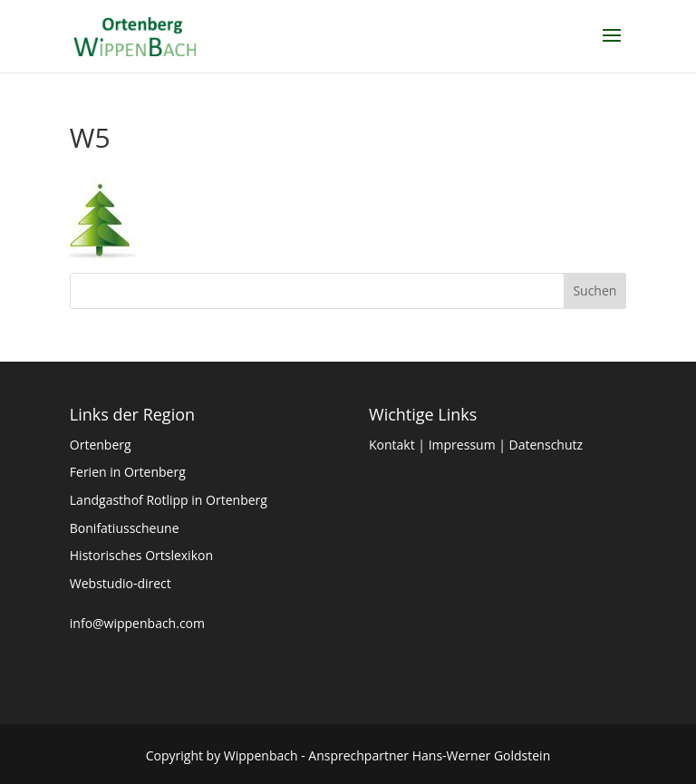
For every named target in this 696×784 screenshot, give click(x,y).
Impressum (462, 445)
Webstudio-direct (121, 583)
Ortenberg (101, 445)
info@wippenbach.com (137, 623)
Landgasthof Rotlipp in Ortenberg (169, 500)
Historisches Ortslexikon (141, 555)
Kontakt (392, 445)
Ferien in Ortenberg (128, 472)
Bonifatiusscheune (125, 528)
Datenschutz (546, 445)
